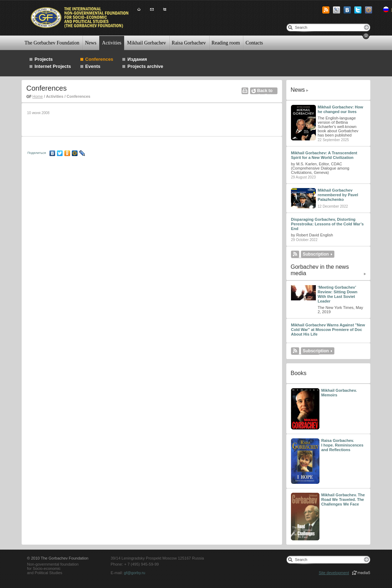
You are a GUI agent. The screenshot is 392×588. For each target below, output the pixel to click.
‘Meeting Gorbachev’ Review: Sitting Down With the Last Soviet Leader (338, 294)
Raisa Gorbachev (189, 43)
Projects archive (145, 66)
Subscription (316, 254)
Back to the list (265, 91)
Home (38, 96)
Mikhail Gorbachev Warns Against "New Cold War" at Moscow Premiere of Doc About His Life (328, 330)
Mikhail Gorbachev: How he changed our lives (340, 109)
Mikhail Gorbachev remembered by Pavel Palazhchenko (338, 195)
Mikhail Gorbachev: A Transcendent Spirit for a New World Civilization (324, 155)
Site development (334, 573)
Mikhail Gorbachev (146, 43)
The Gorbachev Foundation (52, 43)
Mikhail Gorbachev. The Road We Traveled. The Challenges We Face (343, 499)
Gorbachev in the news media (320, 270)
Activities (112, 43)
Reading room (226, 43)
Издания (137, 59)
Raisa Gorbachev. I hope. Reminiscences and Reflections (342, 445)
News (91, 43)
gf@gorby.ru (134, 573)
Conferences (99, 59)
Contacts (254, 43)
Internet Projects (53, 66)
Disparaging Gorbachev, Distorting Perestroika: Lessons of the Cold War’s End (327, 224)
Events (93, 66)
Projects (44, 59)
